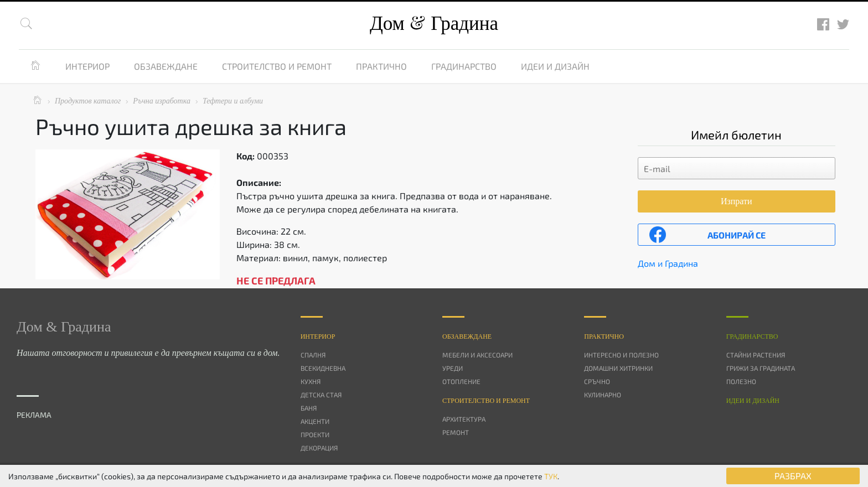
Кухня (311, 381)
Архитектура (464, 419)
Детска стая (321, 395)
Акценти (315, 421)
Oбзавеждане (467, 336)
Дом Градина (434, 24)
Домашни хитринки (618, 368)
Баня (309, 408)
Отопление (461, 381)
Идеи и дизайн (555, 66)
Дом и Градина (668, 263)
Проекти (315, 434)
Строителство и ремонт (277, 66)
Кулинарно (603, 395)
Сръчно (597, 381)
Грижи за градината (761, 368)
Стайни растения (756, 355)
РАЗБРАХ (793, 476)
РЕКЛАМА (34, 415)
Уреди (453, 368)
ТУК (551, 476)
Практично (381, 66)
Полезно (741, 381)
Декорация (319, 448)
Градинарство (464, 66)
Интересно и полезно (621, 355)
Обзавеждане (166, 66)
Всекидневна (323, 368)
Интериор (87, 66)
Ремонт (456, 432)
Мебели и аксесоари (477, 355)
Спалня (313, 355)
